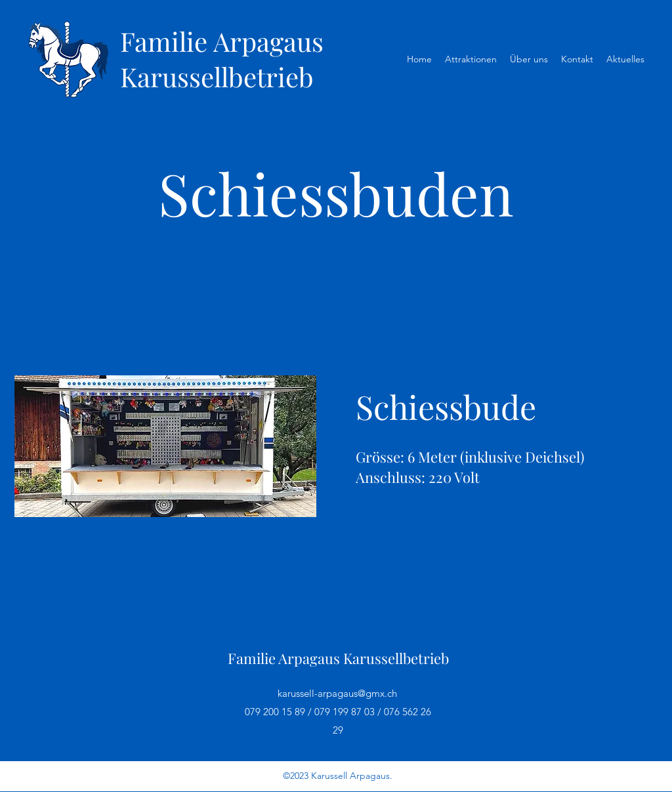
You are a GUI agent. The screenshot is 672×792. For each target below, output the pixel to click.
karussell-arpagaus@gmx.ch (337, 693)
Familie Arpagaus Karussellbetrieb (222, 59)
